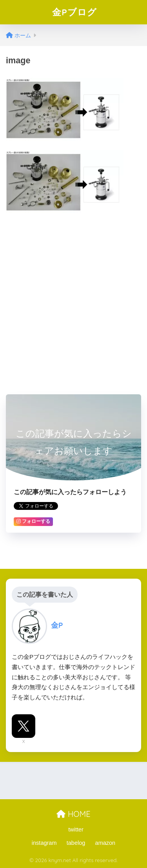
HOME (73, 814)
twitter (76, 829)
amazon (105, 843)
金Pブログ (74, 12)
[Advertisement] (73, 296)
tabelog (76, 843)
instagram (44, 843)
